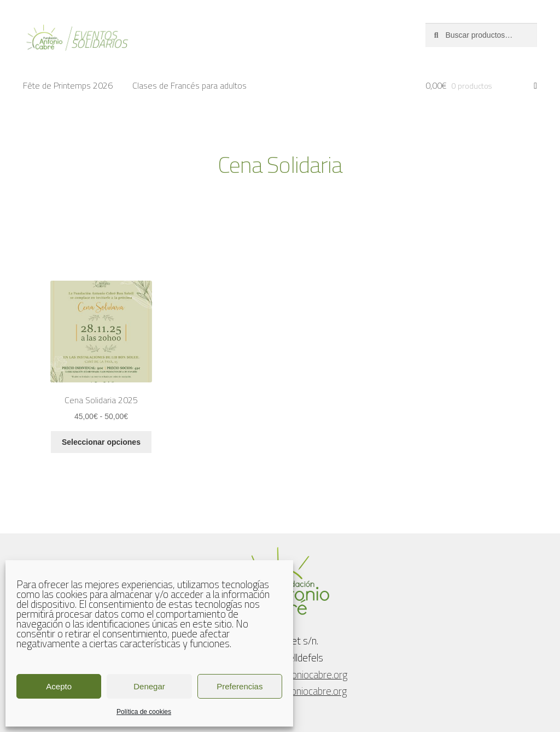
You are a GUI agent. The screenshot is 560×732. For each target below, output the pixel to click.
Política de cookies (144, 712)
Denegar (149, 686)
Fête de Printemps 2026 (68, 85)
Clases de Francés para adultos (189, 85)
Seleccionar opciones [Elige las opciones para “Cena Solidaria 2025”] (101, 442)
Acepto (59, 686)
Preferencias (240, 686)
